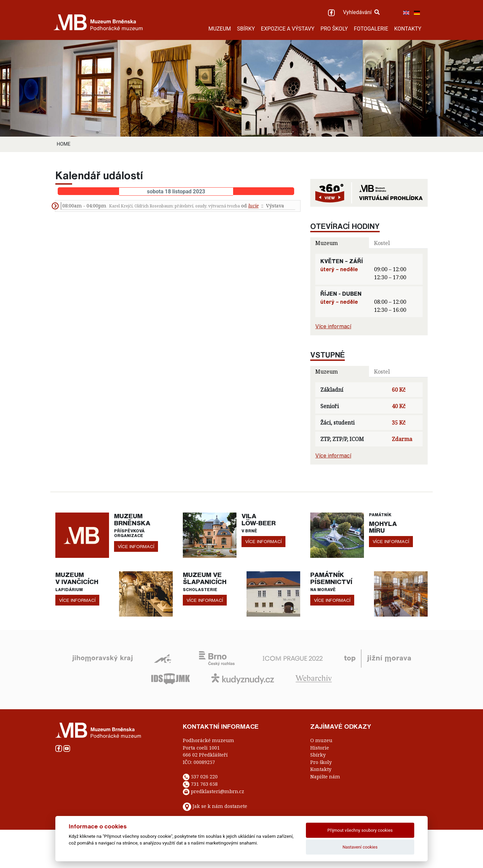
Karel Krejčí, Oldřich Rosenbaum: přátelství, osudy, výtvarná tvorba (174, 206)
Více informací (333, 326)
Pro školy (321, 762)
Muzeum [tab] (327, 243)
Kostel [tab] (382, 243)
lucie (253, 206)
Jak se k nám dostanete (220, 806)
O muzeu (321, 740)
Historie (320, 748)
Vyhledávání (361, 12)
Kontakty (321, 769)
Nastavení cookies (360, 847)
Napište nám (325, 777)
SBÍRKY (246, 29)
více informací (136, 546)
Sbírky (318, 755)
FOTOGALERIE (371, 29)
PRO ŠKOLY (334, 29)
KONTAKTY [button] (408, 29)
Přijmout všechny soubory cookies (360, 830)
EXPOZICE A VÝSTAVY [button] (288, 29)
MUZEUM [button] (220, 29)
